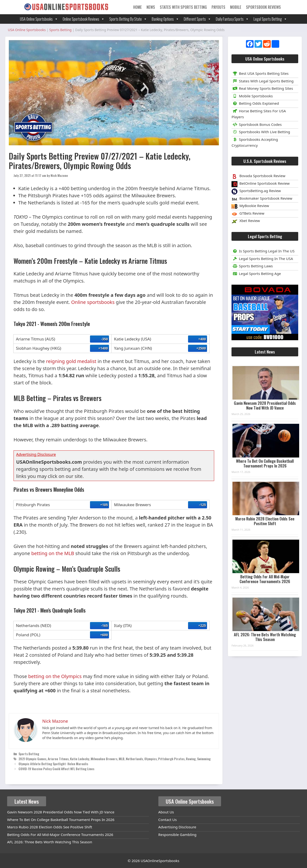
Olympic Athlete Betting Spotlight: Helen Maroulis (53, 764)
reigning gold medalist (71, 361)
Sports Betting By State (128, 19)
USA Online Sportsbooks (39, 19)
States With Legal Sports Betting (262, 81)
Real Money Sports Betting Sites (262, 88)
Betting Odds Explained (255, 103)
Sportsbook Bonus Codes (257, 124)
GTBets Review (252, 213)
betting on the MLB (53, 553)
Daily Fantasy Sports (232, 19)
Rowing (191, 759)
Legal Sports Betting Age (256, 274)
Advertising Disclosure (177, 827)
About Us (166, 812)
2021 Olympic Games (32, 759)
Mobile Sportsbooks (252, 96)
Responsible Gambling (177, 835)
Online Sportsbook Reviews (84, 19)
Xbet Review (250, 221)
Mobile (236, 7)
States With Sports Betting (183, 7)
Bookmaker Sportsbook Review (266, 198)
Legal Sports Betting (270, 19)
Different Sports (197, 19)
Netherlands (134, 759)
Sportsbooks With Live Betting (261, 132)
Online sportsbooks (93, 302)
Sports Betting (29, 754)
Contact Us (168, 820)
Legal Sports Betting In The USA (262, 259)
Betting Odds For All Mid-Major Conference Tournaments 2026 (265, 579)
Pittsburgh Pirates (171, 759)
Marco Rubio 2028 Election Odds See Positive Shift (265, 521)
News (151, 7)
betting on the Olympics (55, 676)
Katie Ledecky (80, 759)
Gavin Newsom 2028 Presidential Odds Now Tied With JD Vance (265, 405)
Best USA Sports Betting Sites (260, 73)
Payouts (218, 7)
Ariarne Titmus (58, 759)
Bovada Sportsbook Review (262, 176)
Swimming (204, 759)
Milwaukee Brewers (104, 759)
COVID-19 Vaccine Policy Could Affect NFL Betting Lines (56, 769)
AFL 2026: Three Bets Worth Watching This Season (265, 637)
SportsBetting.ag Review (260, 191)
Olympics (151, 759)
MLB (122, 759)
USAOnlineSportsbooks (160, 861)
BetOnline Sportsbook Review (264, 183)
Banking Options (165, 19)
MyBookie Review (254, 206)
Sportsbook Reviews (263, 7)
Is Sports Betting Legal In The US (263, 251)
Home (137, 7)
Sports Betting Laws (252, 266)
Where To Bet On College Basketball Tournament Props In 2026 (265, 463)
